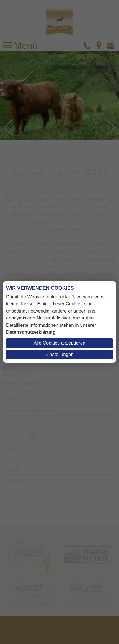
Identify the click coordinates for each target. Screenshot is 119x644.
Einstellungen (59, 354)
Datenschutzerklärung (31, 332)
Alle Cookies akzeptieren (59, 343)
